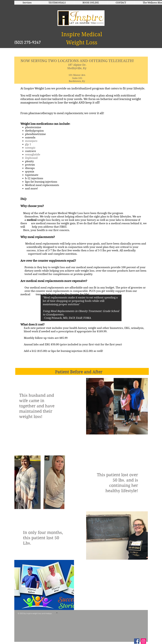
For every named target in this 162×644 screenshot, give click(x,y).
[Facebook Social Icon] (137, 641)
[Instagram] (143, 641)
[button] (27, 3)
